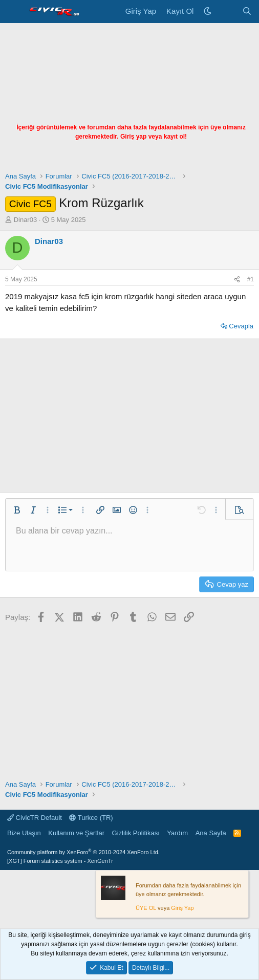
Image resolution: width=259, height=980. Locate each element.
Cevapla (241, 326)
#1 (251, 279)
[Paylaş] (237, 279)
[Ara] (247, 12)
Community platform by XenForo (83, 852)
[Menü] (14, 12)
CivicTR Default (35, 818)
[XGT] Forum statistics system (60, 861)
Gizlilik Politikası (136, 833)
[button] (17, 510)
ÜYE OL (146, 908)
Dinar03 (26, 220)
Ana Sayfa (211, 833)
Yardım (177, 833)
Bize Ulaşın (24, 833)
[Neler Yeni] (226, 12)
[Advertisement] (129, 100)
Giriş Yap (182, 908)
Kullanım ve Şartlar (76, 833)
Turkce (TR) (91, 818)
